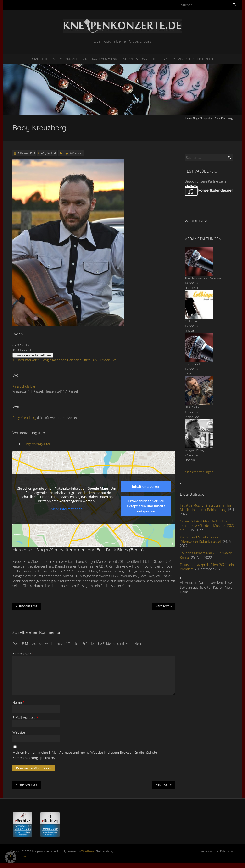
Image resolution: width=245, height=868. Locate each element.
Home (187, 118)
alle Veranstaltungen (199, 472)
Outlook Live (107, 360)
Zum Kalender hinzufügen (33, 355)
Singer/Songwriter (203, 118)
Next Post (164, 606)
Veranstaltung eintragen (193, 59)
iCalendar (74, 360)
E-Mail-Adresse (25, 717)
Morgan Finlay (195, 450)
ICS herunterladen (26, 360)
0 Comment (77, 153)
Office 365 (89, 360)
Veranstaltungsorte (139, 59)
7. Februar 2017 (26, 153)
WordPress (88, 851)
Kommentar (23, 654)
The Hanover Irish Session (203, 278)
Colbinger (191, 321)
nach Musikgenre (105, 59)
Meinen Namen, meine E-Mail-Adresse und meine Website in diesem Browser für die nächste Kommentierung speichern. (85, 755)
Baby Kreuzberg (24, 418)
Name (18, 702)
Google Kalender (53, 360)
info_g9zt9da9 (48, 153)
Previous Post (27, 606)
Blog (164, 59)
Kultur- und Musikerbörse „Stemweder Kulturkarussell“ (201, 539)
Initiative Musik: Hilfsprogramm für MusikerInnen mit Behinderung (206, 508)
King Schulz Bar (24, 386)
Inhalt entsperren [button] (146, 486)
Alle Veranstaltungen (70, 59)
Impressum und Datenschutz (218, 851)
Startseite (40, 59)
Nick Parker (193, 407)
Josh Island (192, 364)
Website (19, 732)
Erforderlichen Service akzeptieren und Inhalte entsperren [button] (146, 506)
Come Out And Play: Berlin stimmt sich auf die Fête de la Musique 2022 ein (207, 525)
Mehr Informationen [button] (67, 509)
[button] (11, 857)
